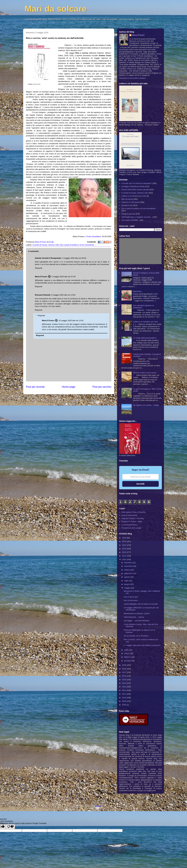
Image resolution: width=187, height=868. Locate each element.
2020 (124, 559)
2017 (124, 672)
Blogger (98, 806)
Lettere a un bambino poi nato (134, 196)
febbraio (128, 657)
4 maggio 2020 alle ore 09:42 (74, 258)
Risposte (41, 316)
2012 (124, 690)
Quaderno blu (127, 205)
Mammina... (138, 291)
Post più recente (35, 387)
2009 (124, 701)
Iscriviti (140, 484)
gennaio (128, 661)
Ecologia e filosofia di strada (133, 186)
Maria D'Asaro (41, 242)
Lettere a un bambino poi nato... (146, 322)
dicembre (128, 563)
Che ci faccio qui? (131, 597)
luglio (127, 581)
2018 (124, 669)
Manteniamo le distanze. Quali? (137, 613)
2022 (124, 552)
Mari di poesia (127, 199)
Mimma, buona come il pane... (145, 373)
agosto (127, 577)
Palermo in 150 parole (130, 202)
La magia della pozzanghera (145, 338)
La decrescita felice (129, 525)
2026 (124, 538)
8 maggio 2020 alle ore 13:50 (63, 295)
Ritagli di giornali (128, 214)
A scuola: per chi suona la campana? (137, 183)
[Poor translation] (10, 827)
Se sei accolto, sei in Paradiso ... (137, 636)
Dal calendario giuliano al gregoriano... (143, 307)
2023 (124, 549)
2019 (124, 665)
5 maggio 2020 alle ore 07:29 (63, 277)
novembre (128, 566)
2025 (124, 541)
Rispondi (39, 268)
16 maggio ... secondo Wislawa (137, 621)
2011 (124, 694)
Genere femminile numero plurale (135, 190)
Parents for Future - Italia (132, 521)
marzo (127, 653)
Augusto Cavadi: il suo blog (133, 518)
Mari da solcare (56, 9)
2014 (124, 683)
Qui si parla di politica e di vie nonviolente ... (78, 245)
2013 (124, 687)
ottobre (127, 570)
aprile (127, 650)
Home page (69, 387)
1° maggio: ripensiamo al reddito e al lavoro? (142, 645)
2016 (124, 676)
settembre (128, 573)
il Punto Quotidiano (93, 236)
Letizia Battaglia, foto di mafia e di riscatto (141, 604)
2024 (124, 545)
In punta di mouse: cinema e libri (46, 245)
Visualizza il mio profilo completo (133, 78)
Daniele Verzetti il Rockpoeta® (48, 258)
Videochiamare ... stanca (134, 617)
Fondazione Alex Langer (131, 528)
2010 (124, 698)
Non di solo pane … (132, 600)
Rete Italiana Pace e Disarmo (133, 512)
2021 (124, 556)
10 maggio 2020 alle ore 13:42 (71, 320)
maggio (127, 588)
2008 (124, 705)
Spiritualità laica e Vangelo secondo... (137, 217)
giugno (127, 584)
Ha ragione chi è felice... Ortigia (146, 405)
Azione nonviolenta (129, 515)
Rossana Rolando (43, 295)
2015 (124, 680)
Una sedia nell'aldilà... (130, 220)
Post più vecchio (102, 387)
